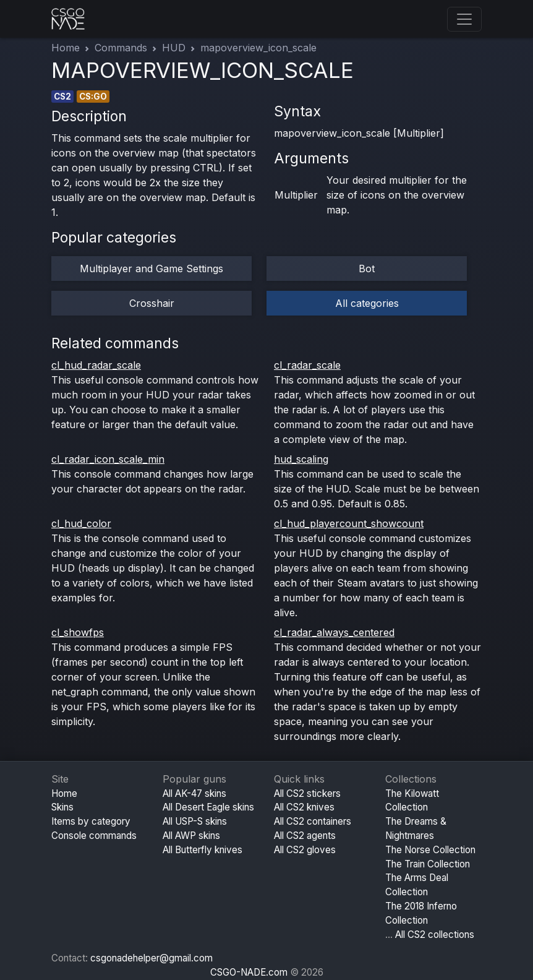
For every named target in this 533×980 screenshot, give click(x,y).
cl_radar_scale (307, 365)
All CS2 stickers (307, 793)
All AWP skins (191, 836)
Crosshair (152, 303)
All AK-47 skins (194, 793)
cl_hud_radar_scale (96, 365)
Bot (367, 269)
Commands (121, 48)
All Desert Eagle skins (208, 807)
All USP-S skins (195, 821)
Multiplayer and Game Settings (151, 269)
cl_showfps (78, 632)
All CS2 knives (304, 807)
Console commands (94, 836)
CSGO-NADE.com (249, 972)
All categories (367, 303)
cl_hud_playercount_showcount (349, 523)
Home (66, 48)
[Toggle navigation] (464, 19)
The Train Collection (428, 864)
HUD (174, 48)
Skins (62, 807)
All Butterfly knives (203, 850)
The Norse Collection (430, 850)
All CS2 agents (305, 836)
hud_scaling (301, 459)
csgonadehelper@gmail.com (151, 958)
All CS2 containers (313, 821)
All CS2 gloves (305, 850)
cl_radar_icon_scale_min (108, 459)
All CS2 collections (435, 935)
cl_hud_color (81, 523)
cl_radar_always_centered (334, 632)
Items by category (91, 821)
